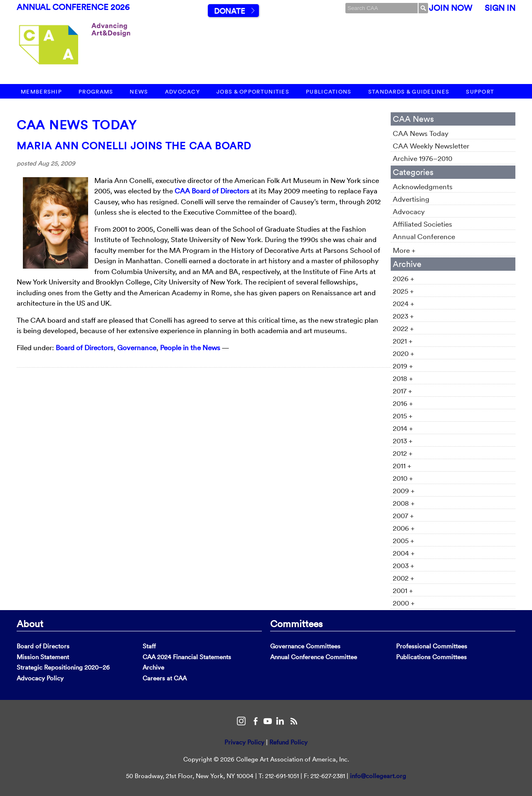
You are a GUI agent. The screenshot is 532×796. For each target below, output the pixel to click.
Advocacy (182, 92)
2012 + (403, 453)
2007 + (403, 515)
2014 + (403, 428)
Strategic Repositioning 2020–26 (63, 667)
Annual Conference (424, 236)
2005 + (404, 540)
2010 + (403, 478)
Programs (96, 92)
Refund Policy (288, 742)
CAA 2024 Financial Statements (187, 657)
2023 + (403, 316)
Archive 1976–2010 (422, 158)
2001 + (403, 590)
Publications (329, 92)
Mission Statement (43, 657)
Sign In (500, 8)
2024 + (404, 303)
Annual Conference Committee (314, 657)
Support (480, 92)
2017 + (403, 391)
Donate (229, 11)
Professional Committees (432, 646)
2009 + (404, 491)
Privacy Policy (244, 742)
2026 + (404, 278)
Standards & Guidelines (409, 92)
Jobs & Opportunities (253, 92)
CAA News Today (77, 125)
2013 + (403, 441)
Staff (149, 646)
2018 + (403, 378)
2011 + (402, 466)
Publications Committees (431, 657)
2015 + (403, 416)
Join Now (451, 8)
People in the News (190, 347)
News (139, 92)
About (30, 623)
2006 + (404, 528)
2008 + (404, 503)
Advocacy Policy (40, 678)
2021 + (403, 341)
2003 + (404, 565)
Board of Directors (85, 347)
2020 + (404, 353)
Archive (153, 667)
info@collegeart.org (378, 776)
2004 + (404, 553)
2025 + (403, 291)
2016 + (403, 403)
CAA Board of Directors (212, 191)
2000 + (404, 603)
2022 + (403, 328)
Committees (296, 623)
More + (404, 250)
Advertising (411, 199)
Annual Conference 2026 (73, 7)
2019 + (403, 366)
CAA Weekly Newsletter (431, 146)
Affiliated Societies (422, 224)
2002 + (404, 578)
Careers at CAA (165, 678)
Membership (41, 92)
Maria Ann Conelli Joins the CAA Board (134, 146)
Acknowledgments (423, 187)
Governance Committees (305, 646)
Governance (137, 347)
